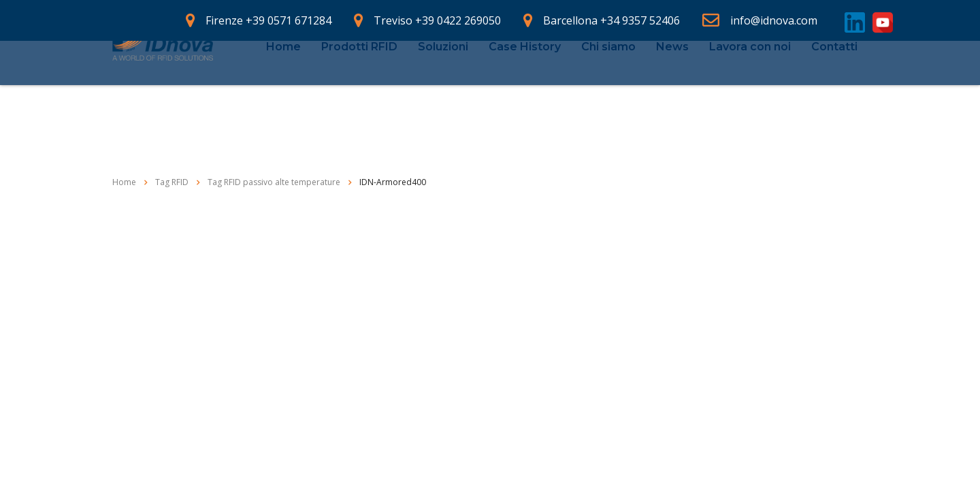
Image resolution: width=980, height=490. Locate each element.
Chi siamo (608, 77)
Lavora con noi (750, 77)
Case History (525, 77)
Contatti (834, 77)
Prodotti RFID (359, 77)
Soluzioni (443, 77)
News (672, 77)
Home (283, 77)
